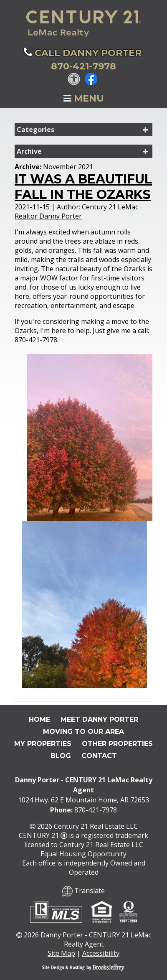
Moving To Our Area (83, 732)
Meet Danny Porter (99, 719)
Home (39, 719)
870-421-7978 (96, 810)
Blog (61, 756)
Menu (84, 98)
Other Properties (117, 744)
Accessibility (101, 953)
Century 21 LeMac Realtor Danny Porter (76, 211)
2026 (31, 935)
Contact (99, 756)
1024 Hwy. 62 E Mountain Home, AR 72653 (83, 800)
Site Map (61, 953)
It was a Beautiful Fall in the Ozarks (83, 187)
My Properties (43, 744)
